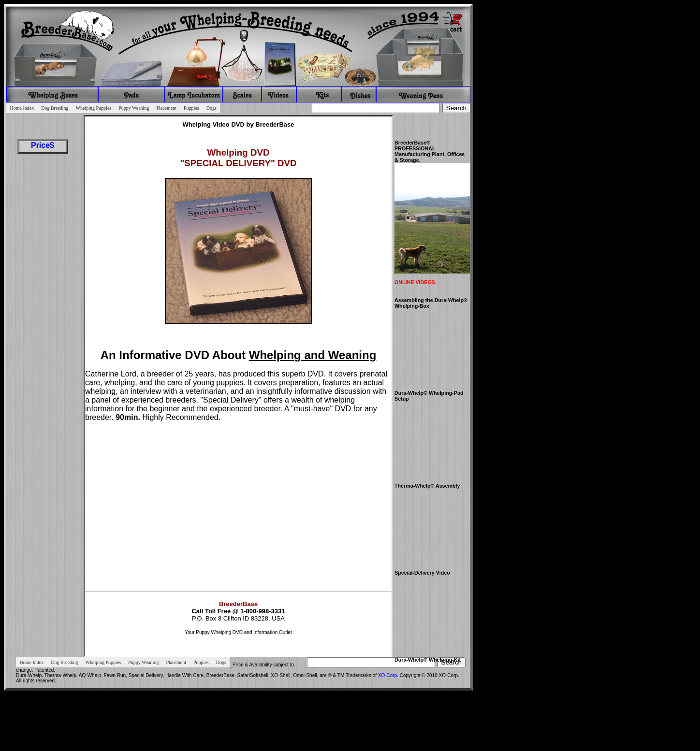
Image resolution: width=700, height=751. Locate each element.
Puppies (191, 108)
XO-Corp (387, 675)
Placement (166, 108)
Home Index (22, 108)
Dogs (211, 108)
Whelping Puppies (94, 108)
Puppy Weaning (134, 108)
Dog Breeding (55, 108)
